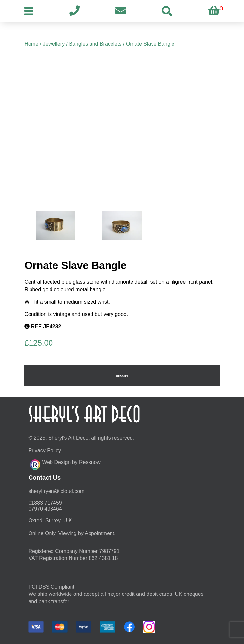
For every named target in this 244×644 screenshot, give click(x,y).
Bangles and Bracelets (95, 44)
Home (31, 44)
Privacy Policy (45, 450)
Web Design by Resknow (65, 464)
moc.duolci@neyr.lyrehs (56, 491)
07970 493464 (45, 509)
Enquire (122, 375)
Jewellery (54, 44)
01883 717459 (45, 503)
